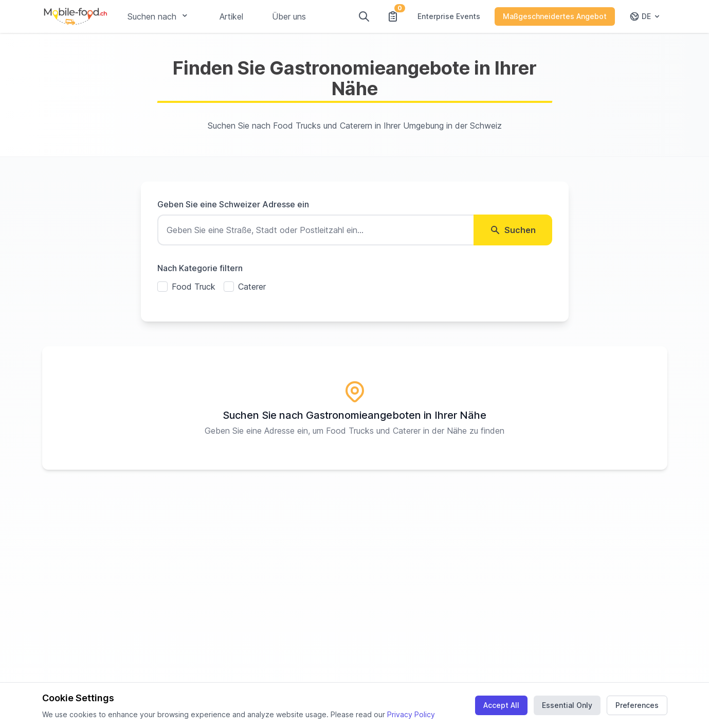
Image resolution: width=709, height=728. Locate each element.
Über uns (289, 16)
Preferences (637, 705)
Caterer (252, 287)
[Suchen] (364, 16)
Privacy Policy (411, 714)
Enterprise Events (449, 16)
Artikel (231, 16)
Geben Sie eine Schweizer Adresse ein (233, 204)
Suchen (513, 230)
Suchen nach (159, 16)
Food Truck (194, 287)
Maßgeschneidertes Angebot (555, 16)
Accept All (501, 705)
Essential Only (567, 705)
